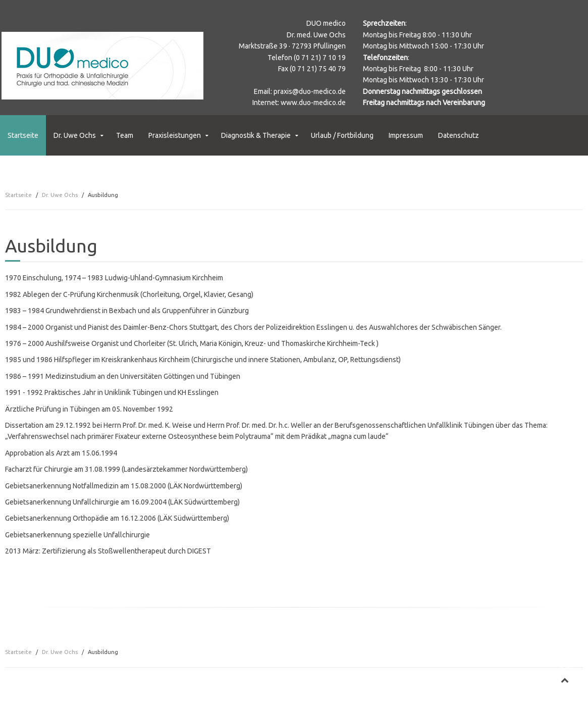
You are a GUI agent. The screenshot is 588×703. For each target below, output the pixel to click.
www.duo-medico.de (313, 103)
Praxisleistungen (175, 135)
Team (125, 135)
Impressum (406, 135)
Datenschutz (459, 135)
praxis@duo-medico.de (310, 91)
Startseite (23, 135)
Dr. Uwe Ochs (75, 135)
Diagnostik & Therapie (256, 135)
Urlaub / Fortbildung (342, 135)
